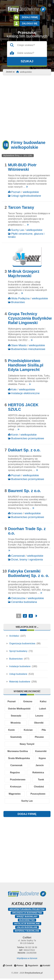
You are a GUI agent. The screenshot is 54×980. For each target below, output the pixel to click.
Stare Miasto (19, 345)
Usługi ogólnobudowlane (26, 196)
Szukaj (27, 61)
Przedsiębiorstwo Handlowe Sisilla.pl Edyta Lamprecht (26, 365)
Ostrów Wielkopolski (19, 709)
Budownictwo (16, 659)
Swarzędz (16, 716)
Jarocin (40, 766)
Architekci (14, 636)
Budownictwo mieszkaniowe (28, 349)
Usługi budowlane (18, 674)
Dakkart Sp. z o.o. (24, 450)
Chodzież (39, 788)
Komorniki (41, 752)
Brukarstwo (18, 302)
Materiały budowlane (20, 682)
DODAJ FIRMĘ (27, 816)
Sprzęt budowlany (18, 651)
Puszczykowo (38, 795)
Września (16, 723)
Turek (41, 781)
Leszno (39, 716)
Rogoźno (15, 774)
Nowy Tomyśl (27, 745)
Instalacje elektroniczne (25, 393)
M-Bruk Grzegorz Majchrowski (24, 274)
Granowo (17, 513)
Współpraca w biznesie (27, 960)
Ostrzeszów (18, 598)
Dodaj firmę (30, 17)
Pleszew (39, 738)
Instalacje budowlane (20, 666)
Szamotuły (16, 738)
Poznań (16, 192)
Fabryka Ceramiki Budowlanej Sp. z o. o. (29, 573)
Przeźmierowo (18, 781)
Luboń (43, 709)
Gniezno (28, 702)
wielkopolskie (31, 192)
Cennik (9, 967)
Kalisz (43, 702)
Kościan (28, 730)
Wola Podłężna (20, 298)
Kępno (42, 759)
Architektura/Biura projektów (27, 911)
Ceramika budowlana (24, 602)
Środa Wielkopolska (19, 759)
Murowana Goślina (18, 752)
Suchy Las (18, 230)
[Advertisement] (27, 108)
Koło (14, 389)
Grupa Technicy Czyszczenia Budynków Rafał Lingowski (30, 318)
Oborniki (39, 723)
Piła (44, 730)
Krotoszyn (16, 788)
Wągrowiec (15, 795)
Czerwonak (18, 556)
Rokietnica (38, 774)
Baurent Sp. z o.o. (24, 491)
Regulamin (33, 967)
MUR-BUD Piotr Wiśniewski (22, 167)
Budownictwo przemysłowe (28, 438)
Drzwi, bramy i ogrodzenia (27, 559)
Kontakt (46, 967)
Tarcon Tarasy (21, 207)
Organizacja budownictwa (22, 643)
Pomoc (20, 967)
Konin (15, 435)
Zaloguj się (30, 23)
